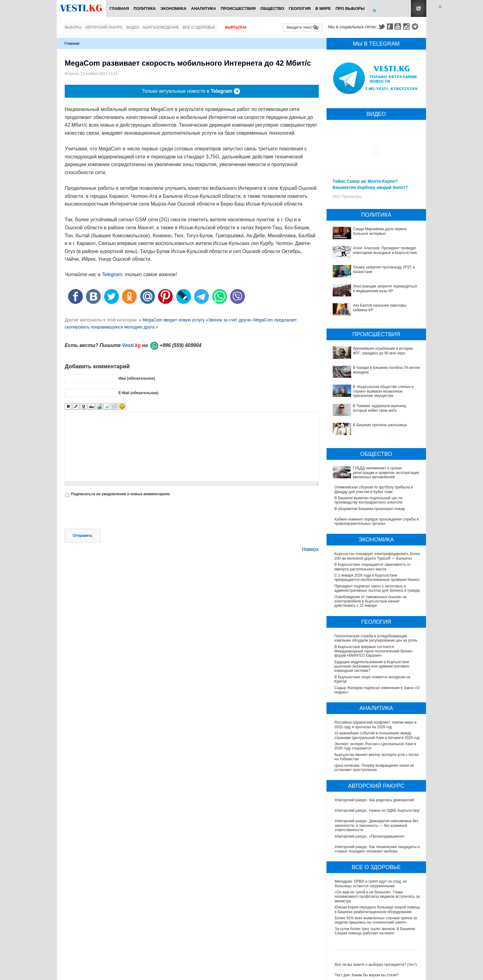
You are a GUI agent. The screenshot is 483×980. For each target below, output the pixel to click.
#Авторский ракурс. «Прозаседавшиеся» (370, 836)
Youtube (399, 27)
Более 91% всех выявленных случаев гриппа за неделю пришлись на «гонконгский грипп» (376, 920)
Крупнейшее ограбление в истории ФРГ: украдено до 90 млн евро (383, 351)
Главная (119, 8)
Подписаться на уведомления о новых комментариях (120, 494)
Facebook (390, 27)
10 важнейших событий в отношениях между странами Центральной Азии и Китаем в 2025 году (378, 735)
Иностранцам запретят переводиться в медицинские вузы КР (385, 288)
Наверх (310, 549)
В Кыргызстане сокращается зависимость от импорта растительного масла (373, 567)
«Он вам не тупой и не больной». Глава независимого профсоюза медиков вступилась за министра (377, 897)
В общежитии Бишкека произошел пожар (370, 509)
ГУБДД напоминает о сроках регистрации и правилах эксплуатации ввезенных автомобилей (386, 473)
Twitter (381, 27)
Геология (300, 8)
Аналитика (203, 8)
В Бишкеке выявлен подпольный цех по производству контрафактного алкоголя (369, 500)
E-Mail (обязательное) (138, 393)
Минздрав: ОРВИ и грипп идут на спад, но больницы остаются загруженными (371, 884)
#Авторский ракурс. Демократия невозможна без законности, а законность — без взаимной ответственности (377, 825)
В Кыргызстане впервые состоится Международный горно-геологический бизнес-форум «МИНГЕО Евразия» (374, 651)
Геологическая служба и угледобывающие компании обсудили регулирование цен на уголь (376, 638)
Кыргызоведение (161, 27)
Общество (272, 8)
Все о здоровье (199, 27)
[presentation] (112, 514)
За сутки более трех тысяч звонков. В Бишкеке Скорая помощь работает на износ (375, 931)
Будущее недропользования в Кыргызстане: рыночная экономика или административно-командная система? (373, 666)
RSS (419, 8)
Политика (145, 8)
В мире (323, 8)
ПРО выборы (350, 8)
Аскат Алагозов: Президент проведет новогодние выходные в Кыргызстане (385, 250)
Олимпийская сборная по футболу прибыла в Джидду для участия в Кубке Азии (374, 489)
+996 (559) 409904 (181, 345)
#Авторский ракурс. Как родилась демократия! (375, 800)
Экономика (173, 8)
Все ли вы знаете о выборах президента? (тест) (376, 965)
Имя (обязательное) (137, 378)
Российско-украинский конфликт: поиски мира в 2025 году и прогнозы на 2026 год (376, 725)
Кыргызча (236, 27)
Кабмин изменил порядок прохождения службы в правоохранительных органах (377, 521)
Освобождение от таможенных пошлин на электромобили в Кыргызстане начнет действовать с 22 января (371, 601)
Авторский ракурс (104, 27)
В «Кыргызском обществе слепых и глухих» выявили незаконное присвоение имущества (383, 391)
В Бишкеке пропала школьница (380, 425)
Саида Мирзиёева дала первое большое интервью (380, 231)
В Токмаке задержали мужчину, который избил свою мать (380, 408)
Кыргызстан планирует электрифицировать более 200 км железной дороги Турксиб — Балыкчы (377, 556)
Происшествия (238, 8)
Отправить (83, 536)
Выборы (73, 27)
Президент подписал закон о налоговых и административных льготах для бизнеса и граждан (378, 588)
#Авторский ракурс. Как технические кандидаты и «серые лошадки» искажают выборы (377, 849)
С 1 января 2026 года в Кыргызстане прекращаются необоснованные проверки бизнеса (378, 578)
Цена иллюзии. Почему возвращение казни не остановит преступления (375, 768)
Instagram (407, 27)
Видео (133, 27)
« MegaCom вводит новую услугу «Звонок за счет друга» (196, 320)
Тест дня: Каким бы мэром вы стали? (367, 975)
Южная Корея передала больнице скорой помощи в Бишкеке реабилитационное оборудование (378, 909)
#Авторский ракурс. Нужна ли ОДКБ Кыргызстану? (378, 811)
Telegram (416, 27)
